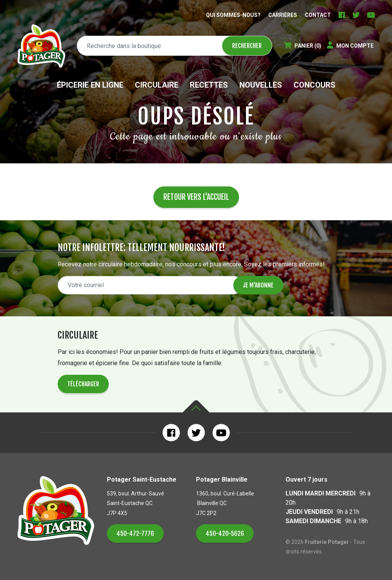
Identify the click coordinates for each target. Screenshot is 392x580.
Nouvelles (261, 85)
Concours (315, 85)
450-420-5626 (225, 533)
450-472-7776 (135, 533)
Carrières (283, 15)
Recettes (209, 85)
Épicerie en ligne (90, 85)
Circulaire (157, 85)
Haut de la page (196, 406)
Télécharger (83, 384)
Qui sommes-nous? (233, 15)
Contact (318, 15)
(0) (302, 46)
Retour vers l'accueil (196, 197)
